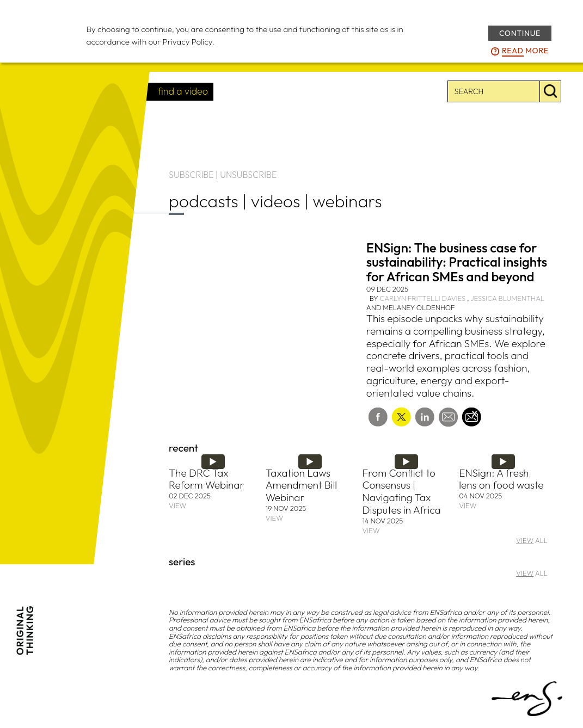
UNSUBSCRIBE (248, 175)
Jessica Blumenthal (507, 298)
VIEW (177, 505)
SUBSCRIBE (191, 175)
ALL (532, 540)
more (525, 51)
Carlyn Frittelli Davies (422, 298)
